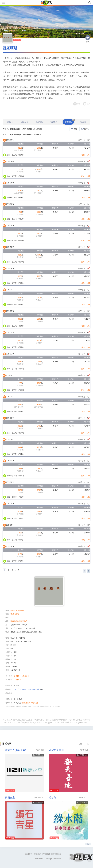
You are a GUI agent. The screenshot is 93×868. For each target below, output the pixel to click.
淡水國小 (26, 676)
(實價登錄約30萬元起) (30, 703)
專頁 (79, 104)
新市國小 (17, 676)
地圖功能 (39, 122)
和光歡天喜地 (56, 750)
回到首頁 (29, 854)
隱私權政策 (57, 854)
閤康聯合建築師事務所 (19, 621)
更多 (88, 844)
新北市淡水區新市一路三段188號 (27, 689)
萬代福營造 (15, 614)
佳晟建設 (14, 610)
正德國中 (17, 680)
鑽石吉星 (10, 798)
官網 (89, 104)
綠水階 (53, 798)
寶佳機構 (21, 610)
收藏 (88, 37)
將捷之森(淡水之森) (16, 750)
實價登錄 (69, 121)
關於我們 (38, 854)
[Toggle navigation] (3, 3)
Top (89, 860)
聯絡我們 (47, 854)
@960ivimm (82, 723)
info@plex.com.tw (52, 723)
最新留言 (25, 122)
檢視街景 (54, 122)
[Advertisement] (46, 113)
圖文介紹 (10, 122)
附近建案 (83, 122)
